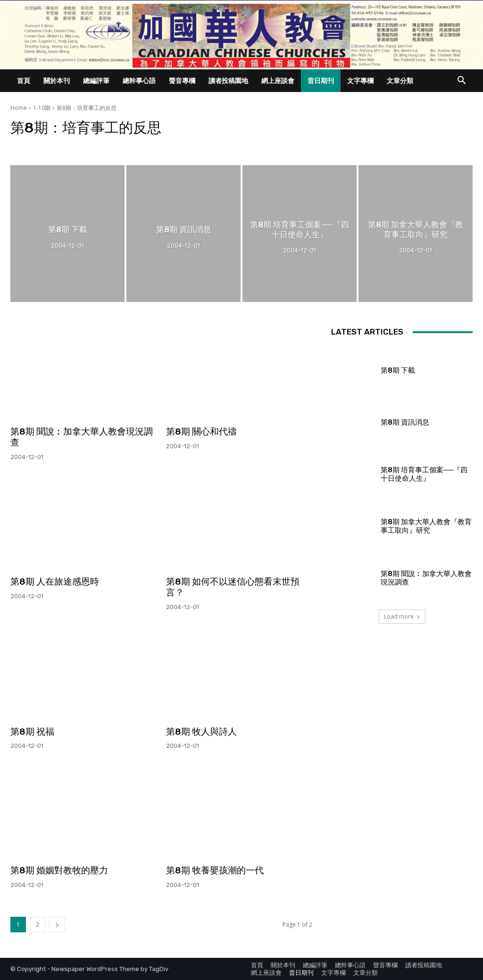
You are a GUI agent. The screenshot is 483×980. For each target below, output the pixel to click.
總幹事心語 (139, 80)
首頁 (24, 80)
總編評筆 (96, 80)
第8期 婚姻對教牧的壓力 (59, 870)
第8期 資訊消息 (405, 422)
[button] (461, 81)
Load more (402, 616)
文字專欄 (360, 80)
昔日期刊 (321, 80)
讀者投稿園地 (228, 80)
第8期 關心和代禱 (201, 431)
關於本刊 (57, 80)
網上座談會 (278, 80)
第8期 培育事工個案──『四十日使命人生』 (424, 474)
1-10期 (42, 108)
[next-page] (57, 925)
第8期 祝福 (32, 732)
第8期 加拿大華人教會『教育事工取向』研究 (426, 526)
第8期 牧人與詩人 (201, 732)
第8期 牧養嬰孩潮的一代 (215, 870)
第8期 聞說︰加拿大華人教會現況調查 (82, 437)
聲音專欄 (182, 80)
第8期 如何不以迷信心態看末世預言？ (233, 587)
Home (19, 108)
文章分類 (400, 80)
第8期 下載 (398, 370)
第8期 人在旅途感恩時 (55, 582)
